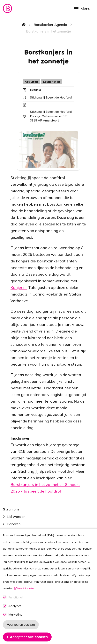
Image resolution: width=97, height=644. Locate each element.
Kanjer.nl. (19, 287)
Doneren (14, 524)
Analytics (15, 615)
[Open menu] (83, 8)
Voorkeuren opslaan (21, 633)
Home (24, 25)
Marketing (15, 623)
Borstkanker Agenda (50, 25)
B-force (13, 531)
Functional (15, 606)
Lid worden (16, 517)
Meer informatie (25, 597)
